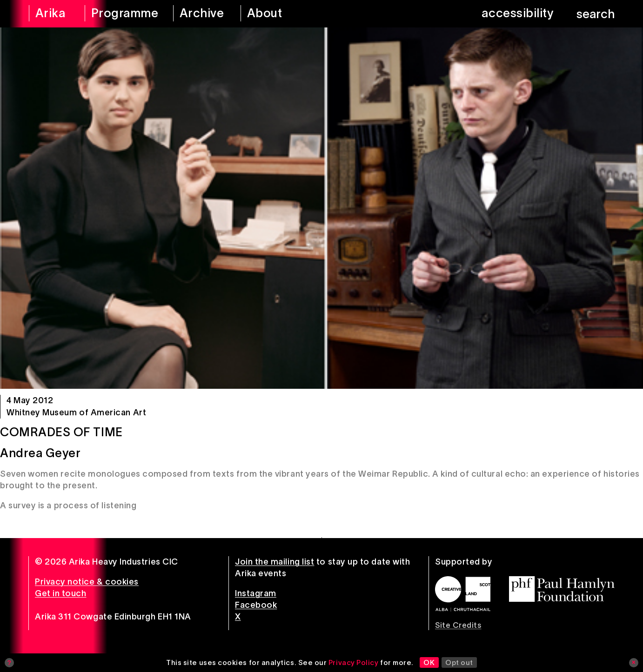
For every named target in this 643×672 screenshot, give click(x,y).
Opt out (459, 662)
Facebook (256, 605)
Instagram (256, 593)
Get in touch (60, 593)
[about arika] (278, 14)
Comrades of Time (61, 432)
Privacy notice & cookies (87, 582)
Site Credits (458, 625)
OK (429, 662)
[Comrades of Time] (321, 208)
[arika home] (51, 14)
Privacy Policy (354, 662)
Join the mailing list (275, 562)
